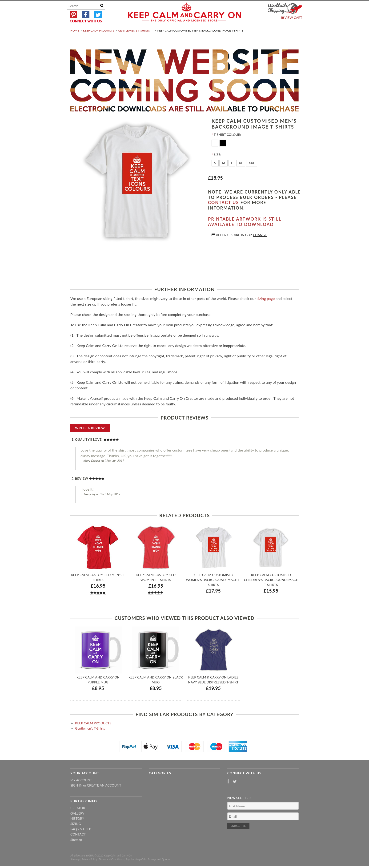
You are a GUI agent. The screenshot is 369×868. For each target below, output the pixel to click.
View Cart (291, 18)
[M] (223, 174)
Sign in (76, 797)
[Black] (223, 154)
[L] (232, 174)
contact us (223, 214)
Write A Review (90, 439)
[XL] (241, 174)
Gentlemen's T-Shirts (134, 42)
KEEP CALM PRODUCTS (99, 42)
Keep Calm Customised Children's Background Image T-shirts (271, 591)
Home (75, 42)
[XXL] (252, 174)
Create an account (104, 797)
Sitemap (76, 851)
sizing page (266, 309)
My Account (81, 791)
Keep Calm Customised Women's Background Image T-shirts (213, 591)
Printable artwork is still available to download (245, 233)
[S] (215, 174)
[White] (215, 154)
